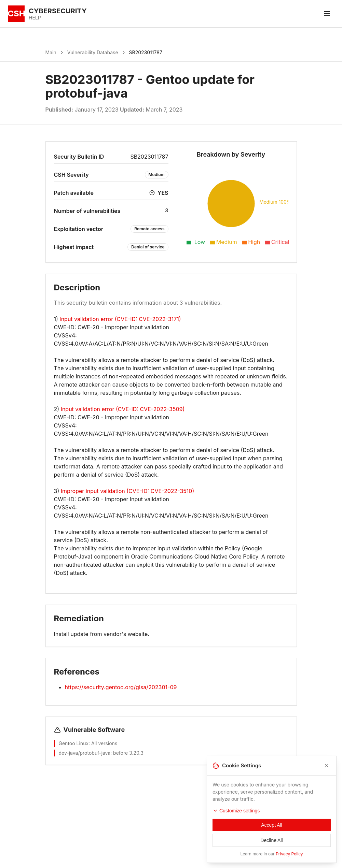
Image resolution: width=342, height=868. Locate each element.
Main (51, 52)
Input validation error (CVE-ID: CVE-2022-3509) (123, 409)
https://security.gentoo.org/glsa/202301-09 (121, 687)
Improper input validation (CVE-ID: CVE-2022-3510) (128, 491)
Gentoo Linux (74, 743)
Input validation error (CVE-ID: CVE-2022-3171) (120, 319)
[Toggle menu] (327, 14)
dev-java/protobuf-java (85, 753)
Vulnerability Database (93, 52)
